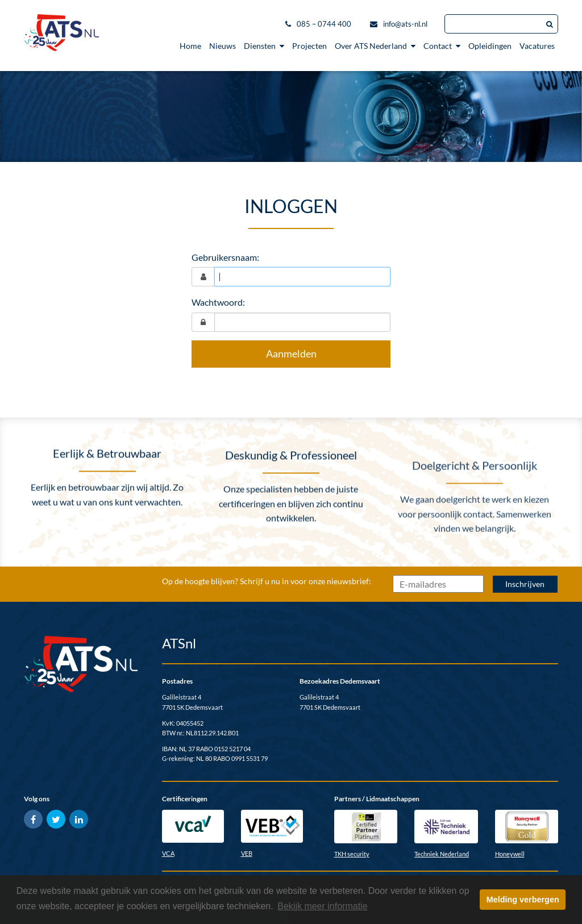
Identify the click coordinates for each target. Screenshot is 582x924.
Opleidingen (490, 46)
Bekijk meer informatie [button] (322, 906)
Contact (442, 46)
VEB (247, 853)
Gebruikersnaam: (225, 257)
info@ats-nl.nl (405, 24)
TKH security (352, 854)
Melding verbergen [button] (523, 900)
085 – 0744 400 (324, 24)
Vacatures (537, 46)
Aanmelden (291, 353)
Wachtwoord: (218, 302)
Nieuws (223, 46)
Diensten (264, 46)
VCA (168, 853)
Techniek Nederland (442, 854)
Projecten (309, 46)
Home (190, 46)
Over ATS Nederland (375, 46)
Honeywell (510, 854)
